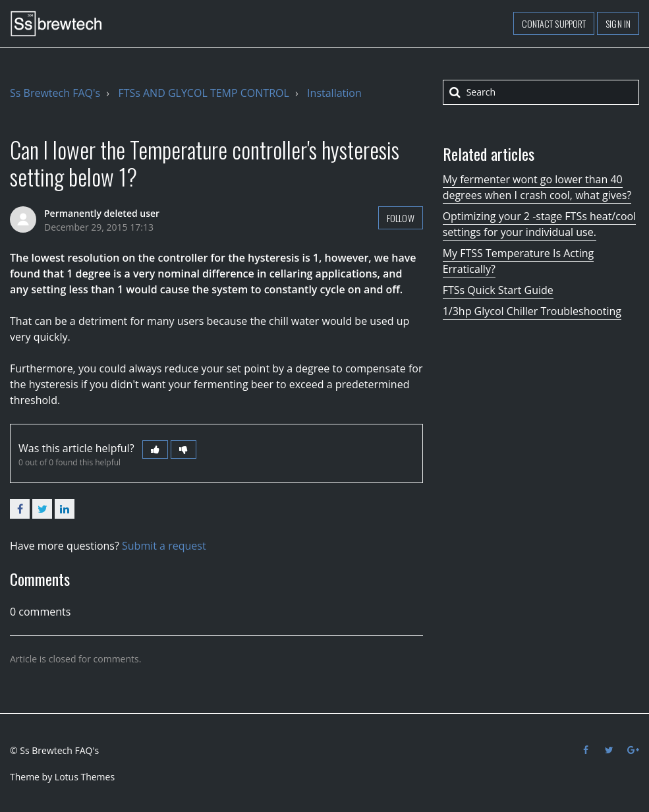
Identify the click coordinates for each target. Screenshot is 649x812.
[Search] (541, 92)
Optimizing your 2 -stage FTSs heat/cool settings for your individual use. (540, 224)
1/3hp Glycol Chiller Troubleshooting (532, 311)
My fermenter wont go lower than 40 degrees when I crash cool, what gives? (537, 187)
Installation (334, 93)
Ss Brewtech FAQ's (55, 93)
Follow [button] (401, 218)
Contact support (554, 23)
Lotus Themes (85, 777)
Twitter (42, 509)
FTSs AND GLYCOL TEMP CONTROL (203, 93)
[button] (155, 449)
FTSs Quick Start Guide (498, 290)
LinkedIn (65, 509)
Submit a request (164, 546)
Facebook (20, 509)
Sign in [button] (618, 23)
